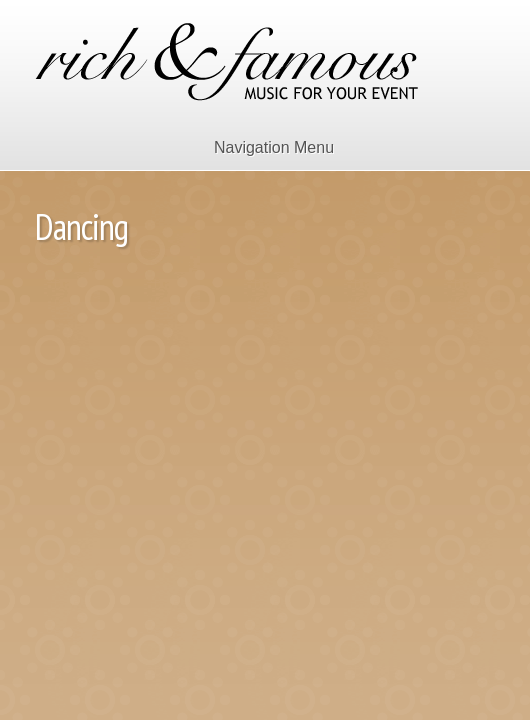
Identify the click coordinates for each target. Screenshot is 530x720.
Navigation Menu (261, 147)
